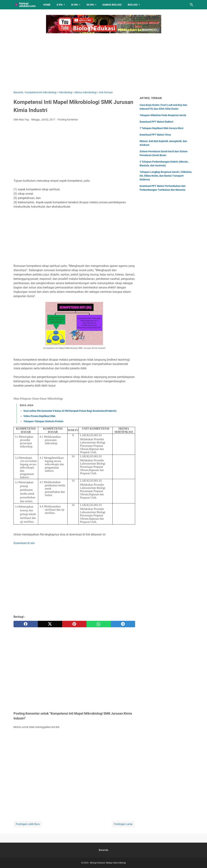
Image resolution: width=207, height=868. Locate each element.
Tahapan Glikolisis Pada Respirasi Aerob (163, 115)
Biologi (133, 5)
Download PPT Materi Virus (155, 135)
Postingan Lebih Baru (28, 824)
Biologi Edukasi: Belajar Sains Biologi (108, 863)
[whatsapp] (99, 624)
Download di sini (24, 543)
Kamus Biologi (112, 5)
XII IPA (90, 5)
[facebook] (26, 624)
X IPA (60, 5)
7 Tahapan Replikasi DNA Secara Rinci (162, 128)
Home (47, 5)
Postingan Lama (123, 824)
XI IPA (74, 5)
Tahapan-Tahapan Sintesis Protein (43, 421)
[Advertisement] (104, 60)
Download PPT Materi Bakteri (156, 122)
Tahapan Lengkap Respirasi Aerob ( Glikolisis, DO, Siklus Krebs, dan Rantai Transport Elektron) (166, 176)
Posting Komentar (68, 120)
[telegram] (123, 624)
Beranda (103, 850)
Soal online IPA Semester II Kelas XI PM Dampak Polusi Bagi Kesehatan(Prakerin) (70, 411)
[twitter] (50, 624)
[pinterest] (74, 624)
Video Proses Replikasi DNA (39, 416)
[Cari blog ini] (192, 5)
